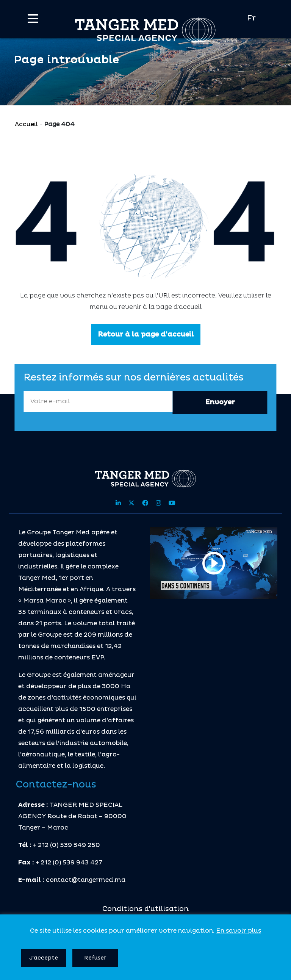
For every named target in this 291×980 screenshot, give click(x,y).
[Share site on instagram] (158, 503)
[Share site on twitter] (131, 503)
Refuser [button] (95, 958)
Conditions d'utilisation (145, 909)
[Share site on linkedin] (118, 503)
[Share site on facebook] (145, 503)
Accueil (26, 124)
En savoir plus (239, 931)
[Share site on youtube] (172, 503)
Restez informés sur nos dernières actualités (134, 378)
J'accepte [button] (44, 958)
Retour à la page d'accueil (146, 334)
